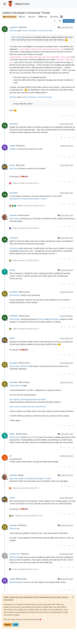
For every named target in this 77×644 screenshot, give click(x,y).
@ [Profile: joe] (12, 478)
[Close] (73, 597)
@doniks (23, 27)
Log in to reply (69, 21)
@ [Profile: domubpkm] (15, 319)
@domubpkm (25, 316)
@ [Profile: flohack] (13, 31)
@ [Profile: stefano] (13, 149)
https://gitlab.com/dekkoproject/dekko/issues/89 (28, 399)
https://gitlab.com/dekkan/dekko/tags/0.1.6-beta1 (28, 199)
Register (8, 625)
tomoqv (12, 270)
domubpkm (14, 292)
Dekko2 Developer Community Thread (37, 31)
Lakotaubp (13, 215)
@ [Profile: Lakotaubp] (14, 248)
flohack (12, 165)
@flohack (23, 525)
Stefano (12, 434)
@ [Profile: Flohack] (41, 319)
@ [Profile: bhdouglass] (54, 319)
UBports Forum (22, 4)
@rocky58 (20, 165)
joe (11, 456)
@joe (21, 475)
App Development (10, 17)
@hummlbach (24, 215)
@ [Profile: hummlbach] (17, 37)
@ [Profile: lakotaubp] (14, 582)
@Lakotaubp (22, 579)
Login (16, 625)
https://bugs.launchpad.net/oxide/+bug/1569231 (28, 407)
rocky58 (12, 146)
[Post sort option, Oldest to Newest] (55, 21)
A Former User (15, 554)
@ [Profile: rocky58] (13, 168)
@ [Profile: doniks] (13, 97)
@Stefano (21, 146)
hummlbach (14, 27)
